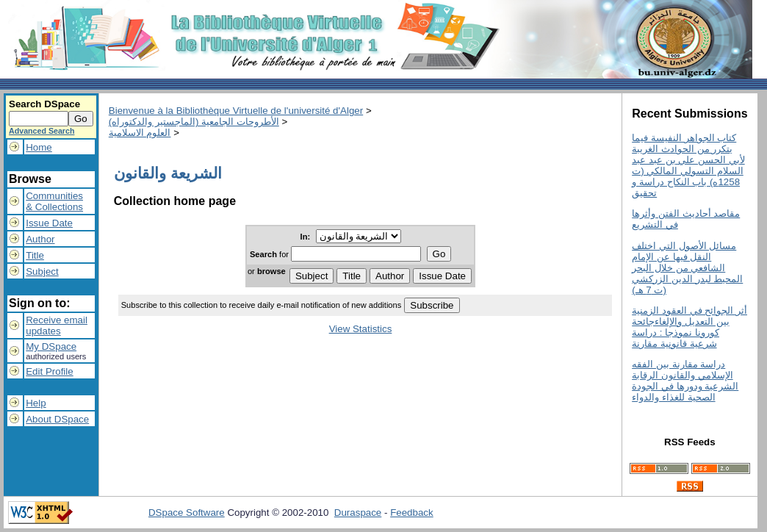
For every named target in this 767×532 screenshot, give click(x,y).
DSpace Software (187, 513)
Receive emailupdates (57, 326)
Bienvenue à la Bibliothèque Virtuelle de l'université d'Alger (236, 111)
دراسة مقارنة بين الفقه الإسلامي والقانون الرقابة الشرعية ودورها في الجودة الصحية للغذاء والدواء (685, 381)
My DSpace (51, 346)
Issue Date (49, 223)
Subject (42, 272)
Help (36, 403)
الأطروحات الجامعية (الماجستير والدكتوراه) (194, 122)
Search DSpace (44, 104)
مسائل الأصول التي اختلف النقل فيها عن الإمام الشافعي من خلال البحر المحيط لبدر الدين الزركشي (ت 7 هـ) (687, 268)
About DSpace (57, 419)
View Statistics (361, 329)
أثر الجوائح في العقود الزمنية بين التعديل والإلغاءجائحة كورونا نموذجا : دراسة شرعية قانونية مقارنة (689, 327)
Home (39, 147)
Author (40, 239)
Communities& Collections (54, 201)
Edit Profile (49, 371)
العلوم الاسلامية (140, 133)
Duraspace (358, 513)
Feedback (412, 513)
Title (35, 255)
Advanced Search (42, 131)
